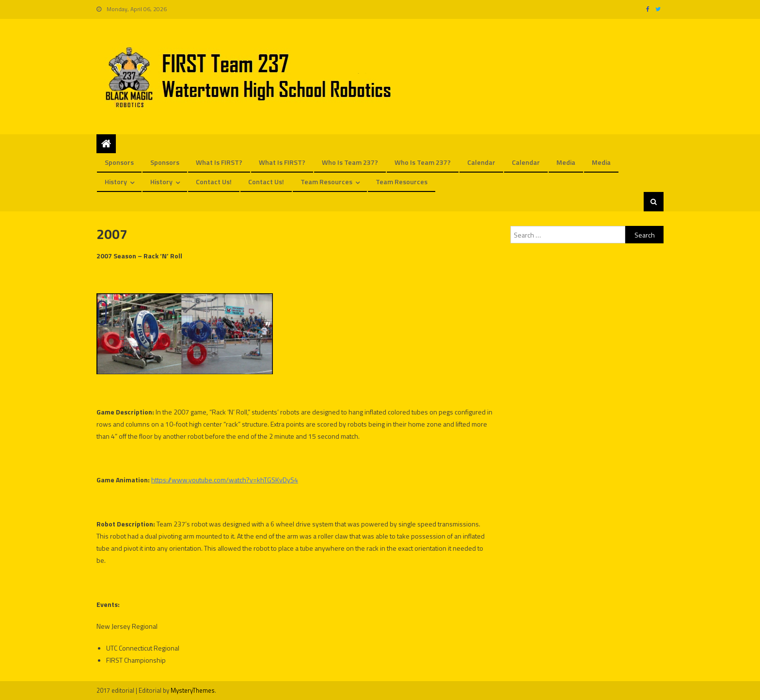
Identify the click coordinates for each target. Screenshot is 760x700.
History (116, 182)
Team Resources (326, 182)
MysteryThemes (193, 690)
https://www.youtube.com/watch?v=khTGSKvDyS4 (225, 480)
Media (566, 162)
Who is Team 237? (350, 162)
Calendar (481, 162)
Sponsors (119, 162)
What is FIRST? (219, 162)
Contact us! (214, 182)
